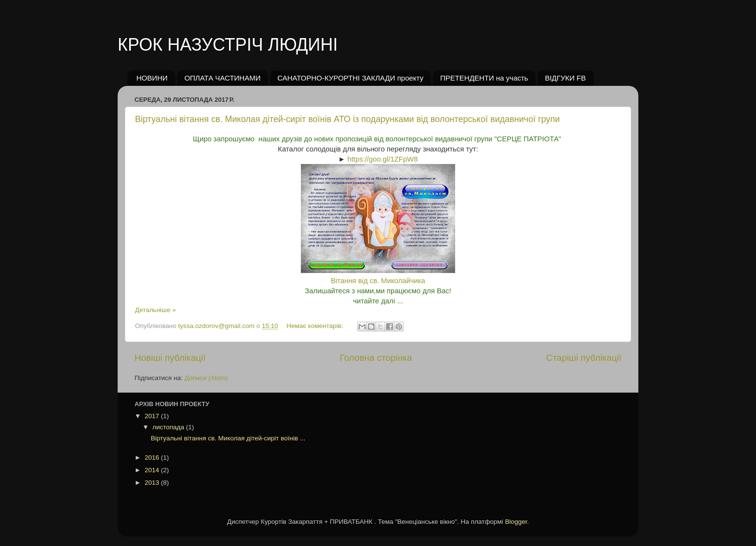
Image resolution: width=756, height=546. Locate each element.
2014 (153, 470)
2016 (153, 457)
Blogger (516, 522)
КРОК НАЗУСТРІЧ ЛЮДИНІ (228, 45)
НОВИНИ (152, 78)
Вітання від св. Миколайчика (378, 281)
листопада (169, 427)
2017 (153, 416)
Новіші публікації (170, 358)
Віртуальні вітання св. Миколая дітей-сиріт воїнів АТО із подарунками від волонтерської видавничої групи (347, 119)
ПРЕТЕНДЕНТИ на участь (484, 78)
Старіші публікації (584, 358)
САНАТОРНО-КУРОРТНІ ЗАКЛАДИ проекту (350, 78)
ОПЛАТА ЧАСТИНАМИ (222, 78)
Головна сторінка (376, 358)
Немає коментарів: (316, 326)
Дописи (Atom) (206, 378)
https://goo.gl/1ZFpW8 (382, 159)
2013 (153, 483)
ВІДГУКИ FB (565, 78)
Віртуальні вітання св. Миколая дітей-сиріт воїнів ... (228, 438)
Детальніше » (155, 310)
